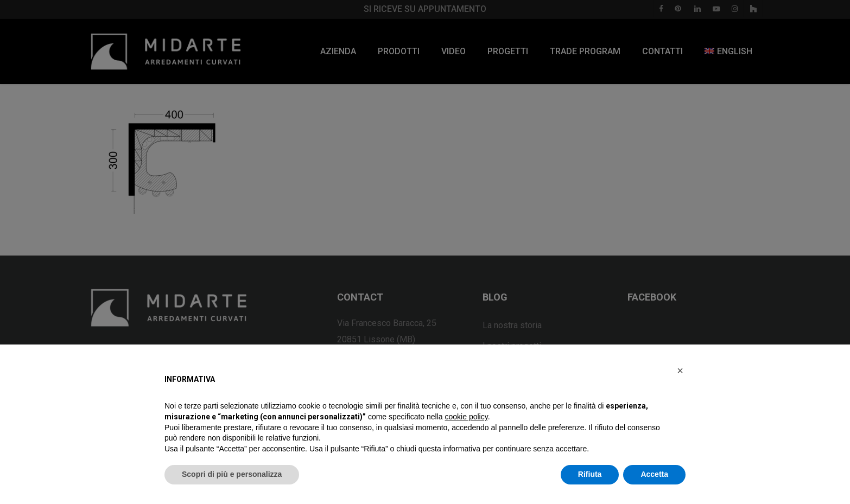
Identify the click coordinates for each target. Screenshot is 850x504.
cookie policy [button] (467, 417)
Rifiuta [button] (590, 474)
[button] (680, 371)
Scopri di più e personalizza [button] (232, 474)
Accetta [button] (654, 474)
